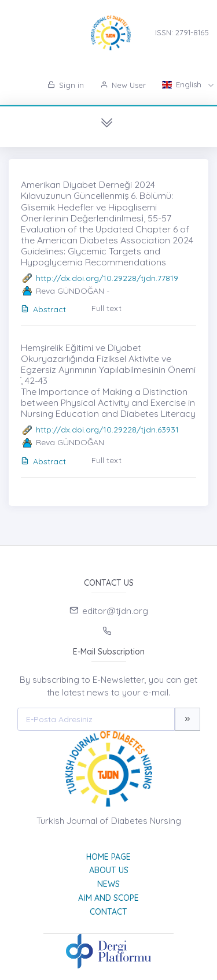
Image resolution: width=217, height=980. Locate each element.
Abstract (43, 309)
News (108, 884)
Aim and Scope (108, 898)
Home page (108, 857)
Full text (106, 308)
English (183, 84)
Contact (108, 912)
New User (123, 85)
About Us (109, 870)
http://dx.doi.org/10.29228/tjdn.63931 (107, 430)
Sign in (66, 85)
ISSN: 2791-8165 (182, 32)
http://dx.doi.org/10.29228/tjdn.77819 (107, 278)
